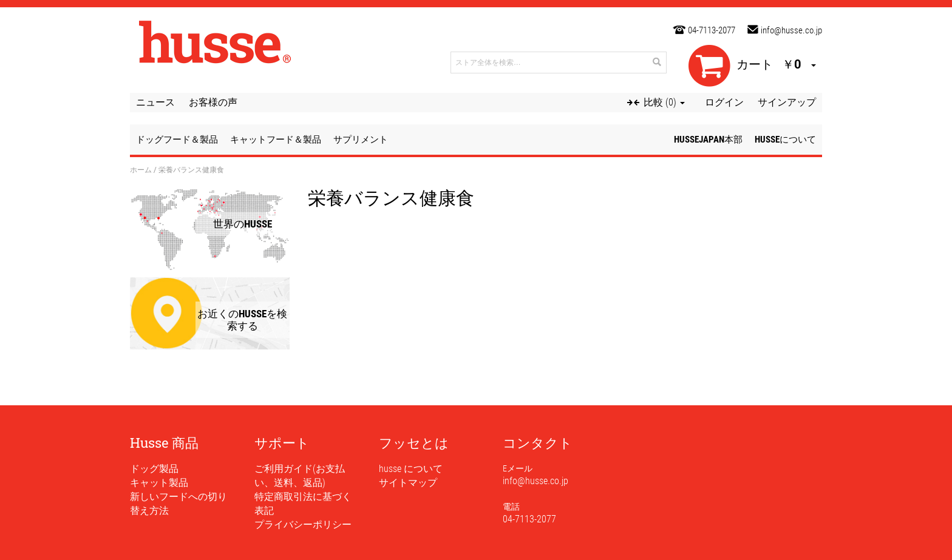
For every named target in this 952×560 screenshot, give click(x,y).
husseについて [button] (785, 140)
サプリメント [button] (361, 140)
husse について (411, 469)
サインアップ (787, 102)
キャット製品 (159, 483)
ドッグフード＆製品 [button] (177, 140)
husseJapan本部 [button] (708, 140)
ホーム (141, 169)
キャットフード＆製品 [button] (276, 140)
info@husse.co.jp (791, 30)
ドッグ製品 (154, 469)
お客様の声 (213, 102)
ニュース (155, 102)
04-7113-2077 (712, 30)
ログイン (724, 102)
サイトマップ (408, 483)
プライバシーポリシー (303, 525)
